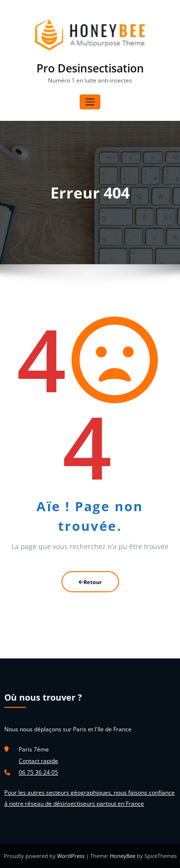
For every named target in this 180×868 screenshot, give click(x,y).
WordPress (72, 856)
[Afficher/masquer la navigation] (90, 102)
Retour (90, 582)
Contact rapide (38, 761)
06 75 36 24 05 (38, 772)
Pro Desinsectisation (90, 68)
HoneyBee (123, 856)
